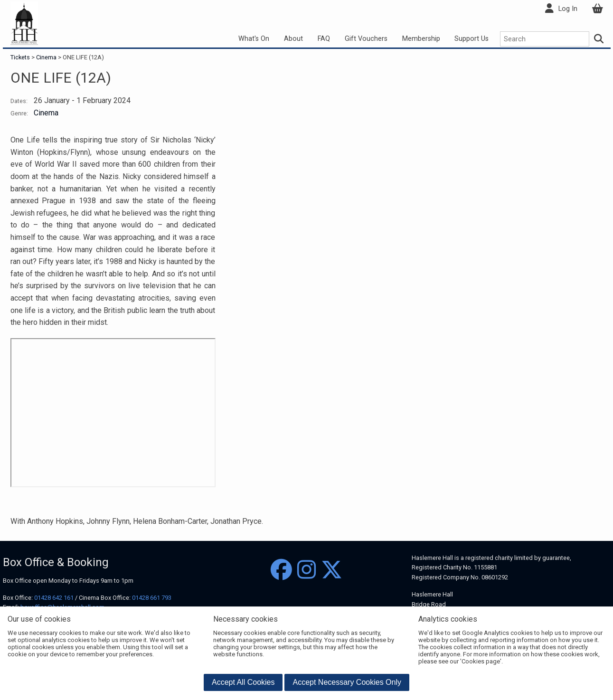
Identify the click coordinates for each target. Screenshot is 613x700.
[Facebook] (281, 570)
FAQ (324, 39)
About (293, 39)
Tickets (21, 57)
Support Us (472, 39)
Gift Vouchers (366, 39)
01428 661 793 (152, 598)
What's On (254, 39)
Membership (421, 39)
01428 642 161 (54, 598)
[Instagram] (306, 570)
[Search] (599, 39)
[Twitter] (332, 570)
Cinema (46, 57)
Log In (568, 9)
